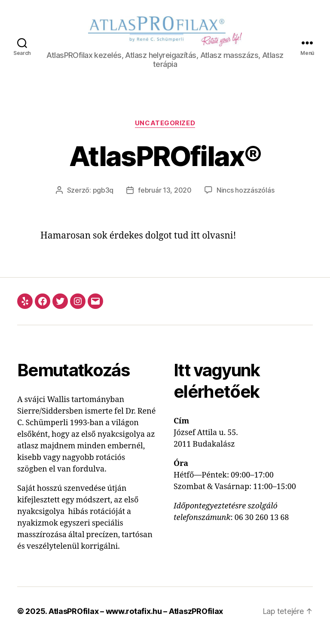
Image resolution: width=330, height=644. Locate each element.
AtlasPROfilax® (165, 165)
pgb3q (103, 199)
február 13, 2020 (165, 199)
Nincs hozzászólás (245, 199)
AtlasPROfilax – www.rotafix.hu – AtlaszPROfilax (136, 620)
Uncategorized (165, 132)
